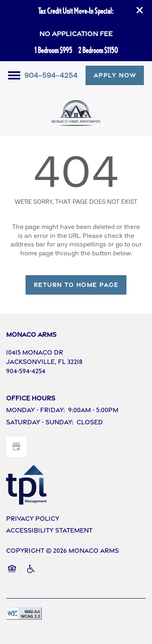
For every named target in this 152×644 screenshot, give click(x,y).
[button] (140, 10)
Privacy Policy (33, 519)
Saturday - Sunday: (40, 422)
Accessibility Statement (49, 530)
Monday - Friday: (35, 410)
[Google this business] (16, 447)
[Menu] (14, 75)
